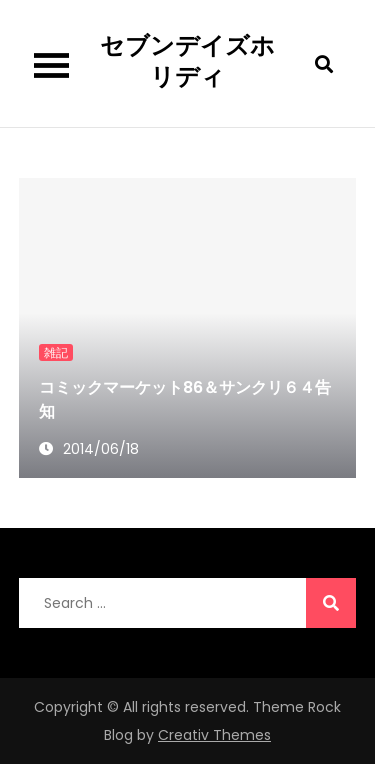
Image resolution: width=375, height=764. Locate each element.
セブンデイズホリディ (187, 61)
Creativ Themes (214, 735)
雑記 (56, 352)
